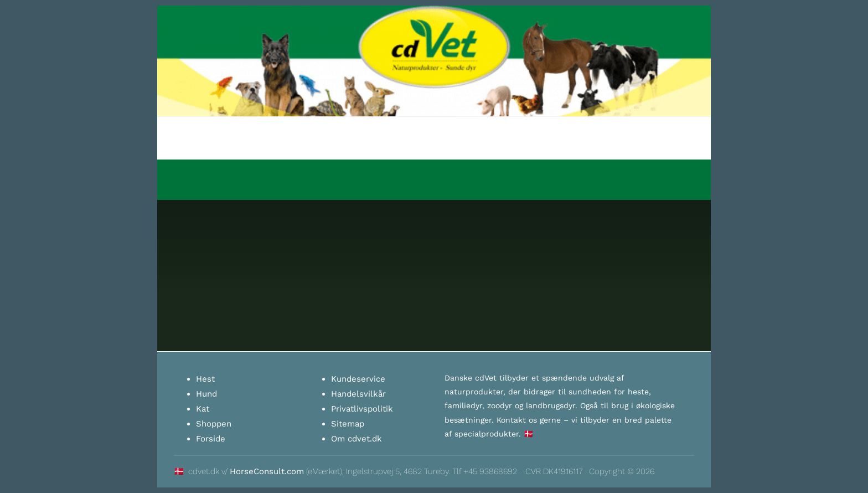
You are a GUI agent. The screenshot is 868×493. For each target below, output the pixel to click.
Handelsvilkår (358, 394)
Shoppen (214, 424)
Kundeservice (358, 379)
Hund (206, 394)
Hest (205, 379)
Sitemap (348, 424)
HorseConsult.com (267, 471)
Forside (211, 439)
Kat (203, 409)
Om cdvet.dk (356, 439)
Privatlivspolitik (362, 409)
